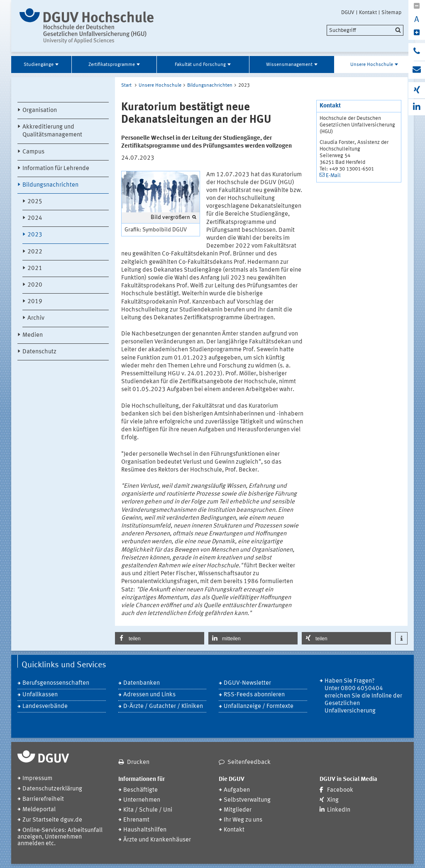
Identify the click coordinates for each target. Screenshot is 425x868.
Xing (333, 800)
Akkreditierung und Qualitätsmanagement (52, 131)
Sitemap (391, 12)
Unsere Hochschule (372, 65)
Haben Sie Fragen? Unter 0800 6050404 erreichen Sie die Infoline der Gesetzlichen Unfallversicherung (363, 696)
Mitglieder (238, 810)
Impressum (37, 779)
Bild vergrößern (170, 217)
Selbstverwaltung (247, 800)
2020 (35, 285)
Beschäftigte (140, 790)
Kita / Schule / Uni (148, 810)
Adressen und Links (149, 695)
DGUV (348, 12)
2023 (35, 235)
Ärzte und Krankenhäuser (157, 840)
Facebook (340, 790)
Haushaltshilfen (145, 830)
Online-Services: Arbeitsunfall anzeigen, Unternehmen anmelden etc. (60, 837)
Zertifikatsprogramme (112, 65)
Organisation (40, 111)
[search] (365, 30)
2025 (35, 202)
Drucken (138, 762)
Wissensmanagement (289, 65)
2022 (35, 252)
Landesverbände (45, 706)
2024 (35, 218)
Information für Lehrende (56, 169)
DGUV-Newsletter (247, 683)
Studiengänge (39, 65)
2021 (35, 269)
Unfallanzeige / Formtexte (259, 706)
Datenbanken (142, 683)
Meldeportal (39, 810)
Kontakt (368, 12)
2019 (35, 302)
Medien (33, 335)
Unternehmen (142, 800)
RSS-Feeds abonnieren (254, 695)
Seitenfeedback (249, 762)
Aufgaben (237, 790)
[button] (160, 638)
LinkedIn (339, 810)
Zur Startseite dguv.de (52, 820)
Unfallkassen (40, 695)
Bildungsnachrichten (50, 185)
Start (126, 85)
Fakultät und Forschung (200, 65)
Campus (33, 152)
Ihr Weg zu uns (243, 820)
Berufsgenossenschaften (56, 683)
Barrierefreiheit (43, 799)
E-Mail (333, 176)
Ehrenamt (136, 820)
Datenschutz (39, 352)
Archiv (36, 318)
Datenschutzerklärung (52, 789)
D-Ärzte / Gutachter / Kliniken (163, 706)
